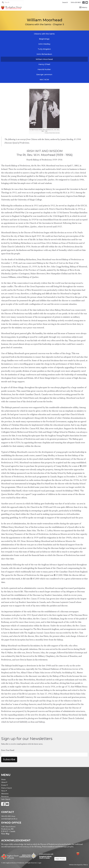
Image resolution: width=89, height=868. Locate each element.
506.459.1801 (76, 2)
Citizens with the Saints (44, 34)
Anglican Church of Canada (10, 856)
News (4, 791)
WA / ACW (44, 80)
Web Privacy (60, 859)
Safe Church (6, 799)
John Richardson (44, 54)
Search (65, 2)
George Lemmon (44, 74)
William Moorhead (44, 59)
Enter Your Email (8, 750)
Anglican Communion (28, 856)
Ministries (5, 794)
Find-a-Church (7, 788)
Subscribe (9, 759)
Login (39, 863)
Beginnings (44, 39)
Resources (5, 796)
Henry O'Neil (44, 64)
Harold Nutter (44, 69)
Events (4, 785)
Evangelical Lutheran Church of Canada (45, 856)
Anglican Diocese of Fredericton (81, 854)
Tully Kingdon (44, 49)
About (4, 782)
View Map (5, 834)
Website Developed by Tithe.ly (78, 865)
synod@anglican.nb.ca (9, 819)
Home (3, 779)
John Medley (44, 44)
